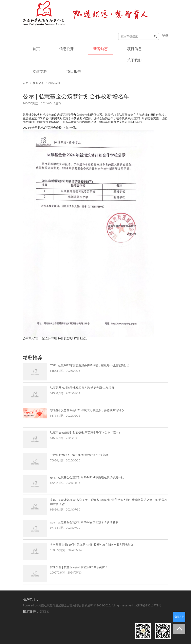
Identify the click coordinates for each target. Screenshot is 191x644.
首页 (36, 49)
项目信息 (134, 49)
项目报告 (74, 71)
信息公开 (66, 49)
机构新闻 (54, 83)
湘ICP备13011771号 (148, 605)
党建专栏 (40, 71)
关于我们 (134, 60)
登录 (165, 36)
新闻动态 (100, 49)
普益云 (45, 611)
